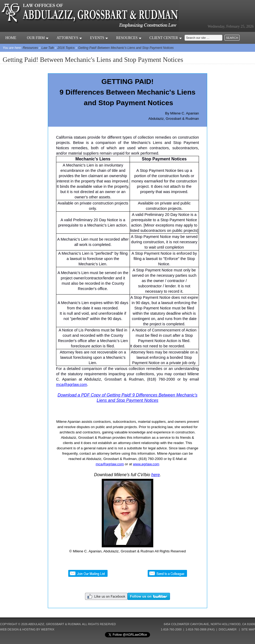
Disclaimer (228, 629)
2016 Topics (66, 48)
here (156, 475)
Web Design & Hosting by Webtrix (27, 629)
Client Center (166, 38)
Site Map (248, 629)
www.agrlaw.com (146, 464)
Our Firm (38, 38)
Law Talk (48, 48)
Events (99, 38)
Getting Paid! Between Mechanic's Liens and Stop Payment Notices (126, 48)
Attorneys (69, 38)
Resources (129, 38)
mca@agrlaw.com (72, 385)
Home (11, 38)
